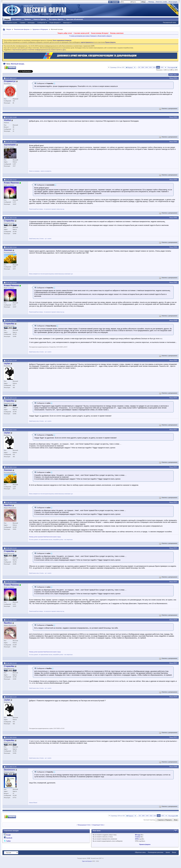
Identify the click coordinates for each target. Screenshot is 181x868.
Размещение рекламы (156, 852)
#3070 (175, 398)
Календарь (31, 23)
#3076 (175, 620)
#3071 (175, 430)
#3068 (175, 320)
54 (139, 67)
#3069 (175, 360)
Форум (7, 19)
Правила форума (145, 844)
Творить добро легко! (65, 33)
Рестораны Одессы (56, 19)
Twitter (9, 841)
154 (158, 67)
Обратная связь (140, 852)
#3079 (175, 737)
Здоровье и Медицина (40, 29)
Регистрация (173, 2)
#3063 (175, 142)
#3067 (175, 282)
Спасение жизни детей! (82, 33)
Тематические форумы (22, 29)
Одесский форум (87, 861)
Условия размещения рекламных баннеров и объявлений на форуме (90, 36)
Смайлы (138, 837)
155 (162, 67)
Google (8, 835)
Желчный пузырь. (18, 64)
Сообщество (41, 23)
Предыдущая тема (84, 825)
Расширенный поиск (169, 22)
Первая (129, 67)
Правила (28, 19)
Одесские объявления (74, 19)
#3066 (175, 247)
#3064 (175, 180)
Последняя (173, 67)
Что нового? (17, 19)
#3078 (175, 697)
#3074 (175, 548)
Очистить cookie (161, 2)
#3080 (175, 767)
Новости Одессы (40, 19)
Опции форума (54, 23)
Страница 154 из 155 (117, 67)
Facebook (9, 838)
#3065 (175, 218)
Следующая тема (98, 825)
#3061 (175, 78)
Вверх (171, 78)
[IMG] (137, 839)
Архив (168, 852)
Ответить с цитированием (168, 109)
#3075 (175, 582)
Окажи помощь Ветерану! (100, 33)
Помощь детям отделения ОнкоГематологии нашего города (45, 537)
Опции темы (173, 75)
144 (146, 67)
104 (143, 67)
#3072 (175, 467)
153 (154, 67)
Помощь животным (117, 33)
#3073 (175, 502)
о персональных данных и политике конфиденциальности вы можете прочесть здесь (39, 50)
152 (150, 67)
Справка (22, 23)
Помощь (151, 2)
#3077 (175, 663)
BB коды (138, 835)
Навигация (66, 23)
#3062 (175, 117)
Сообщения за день (11, 23)
